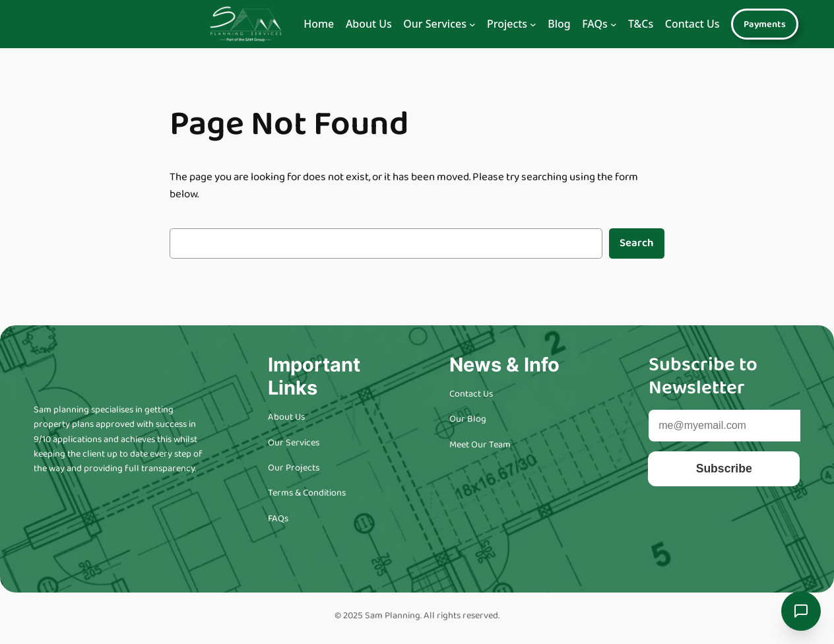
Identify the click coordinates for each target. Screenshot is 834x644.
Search (637, 243)
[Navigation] (472, 24)
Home (319, 24)
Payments (765, 24)
